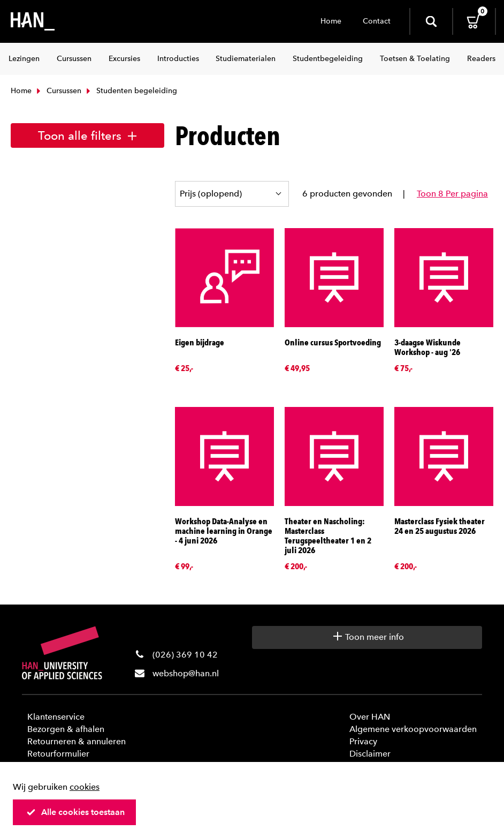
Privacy (363, 741)
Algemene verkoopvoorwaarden (413, 729)
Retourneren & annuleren (77, 741)
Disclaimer (370, 754)
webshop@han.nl (186, 673)
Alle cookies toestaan (75, 812)
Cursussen (58, 91)
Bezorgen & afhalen (66, 729)
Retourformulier (58, 754)
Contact (377, 21)
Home (331, 21)
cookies (85, 787)
